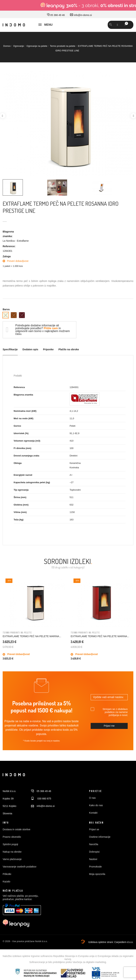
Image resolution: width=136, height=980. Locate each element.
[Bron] (14, 315)
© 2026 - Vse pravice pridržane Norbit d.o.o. (25, 941)
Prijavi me (109, 726)
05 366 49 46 (56, 15)
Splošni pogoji (10, 844)
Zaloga (7, 256)
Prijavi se (94, 829)
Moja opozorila (97, 874)
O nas (92, 798)
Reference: (9, 246)
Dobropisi (94, 852)
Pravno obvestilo (12, 837)
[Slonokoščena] (6, 315)
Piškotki (7, 874)
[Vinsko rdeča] (22, 315)
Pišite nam (51, 328)
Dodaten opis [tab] (30, 349)
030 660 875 (41, 799)
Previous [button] (3, 116)
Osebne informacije (100, 837)
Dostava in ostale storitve (16, 829)
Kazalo (6, 881)
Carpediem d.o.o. (124, 942)
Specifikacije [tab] (10, 349)
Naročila (94, 844)
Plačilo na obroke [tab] (69, 349)
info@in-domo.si (81, 15)
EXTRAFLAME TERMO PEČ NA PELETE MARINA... (32, 636)
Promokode (95, 867)
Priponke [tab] (48, 349)
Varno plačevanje (12, 859)
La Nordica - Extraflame (16, 241)
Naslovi (93, 859)
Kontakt (93, 813)
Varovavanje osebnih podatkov (19, 867)
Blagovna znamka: (8, 234)
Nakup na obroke (12, 852)
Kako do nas (96, 805)
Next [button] (133, 116)
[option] (68, 123)
